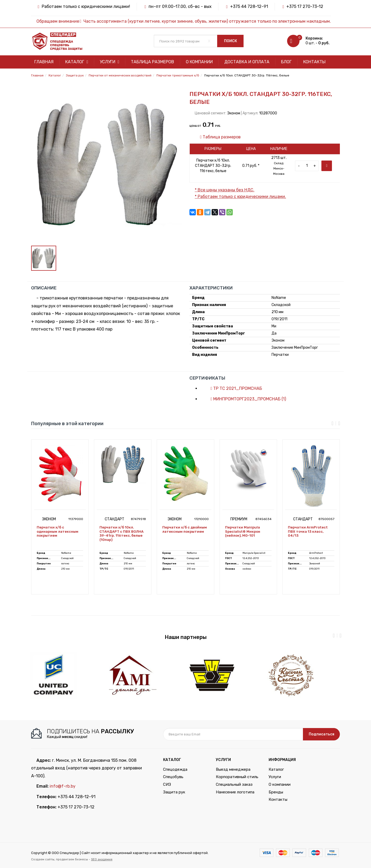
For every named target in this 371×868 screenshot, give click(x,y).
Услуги (110, 62)
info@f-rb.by (63, 786)
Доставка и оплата (247, 62)
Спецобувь (173, 777)
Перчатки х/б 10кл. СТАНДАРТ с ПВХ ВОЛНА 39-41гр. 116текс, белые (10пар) (122, 534)
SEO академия (102, 859)
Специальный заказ (234, 784)
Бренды (276, 792)
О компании (199, 62)
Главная (44, 62)
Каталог (77, 62)
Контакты (314, 62)
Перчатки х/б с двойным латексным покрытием (185, 529)
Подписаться (322, 734)
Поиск (230, 41)
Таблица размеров (153, 62)
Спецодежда (175, 769)
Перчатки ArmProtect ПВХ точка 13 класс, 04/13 (308, 531)
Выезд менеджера (233, 769)
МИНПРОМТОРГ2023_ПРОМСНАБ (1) (246, 399)
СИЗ (167, 784)
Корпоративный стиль (237, 777)
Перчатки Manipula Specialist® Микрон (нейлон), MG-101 (243, 531)
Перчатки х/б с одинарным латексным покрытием (58, 531)
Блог (286, 62)
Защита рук (174, 792)
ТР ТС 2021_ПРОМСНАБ (234, 388)
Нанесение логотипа (235, 792)
